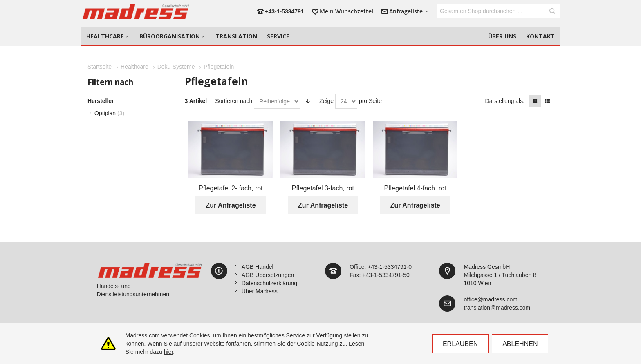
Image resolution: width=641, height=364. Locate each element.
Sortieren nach (234, 101)
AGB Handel (258, 267)
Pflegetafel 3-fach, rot (323, 188)
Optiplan (109, 113)
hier (169, 352)
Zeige (326, 101)
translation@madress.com (497, 308)
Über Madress (260, 291)
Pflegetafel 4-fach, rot (415, 188)
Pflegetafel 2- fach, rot (231, 188)
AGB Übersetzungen (268, 275)
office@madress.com (490, 299)
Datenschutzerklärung (269, 283)
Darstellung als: (505, 101)
